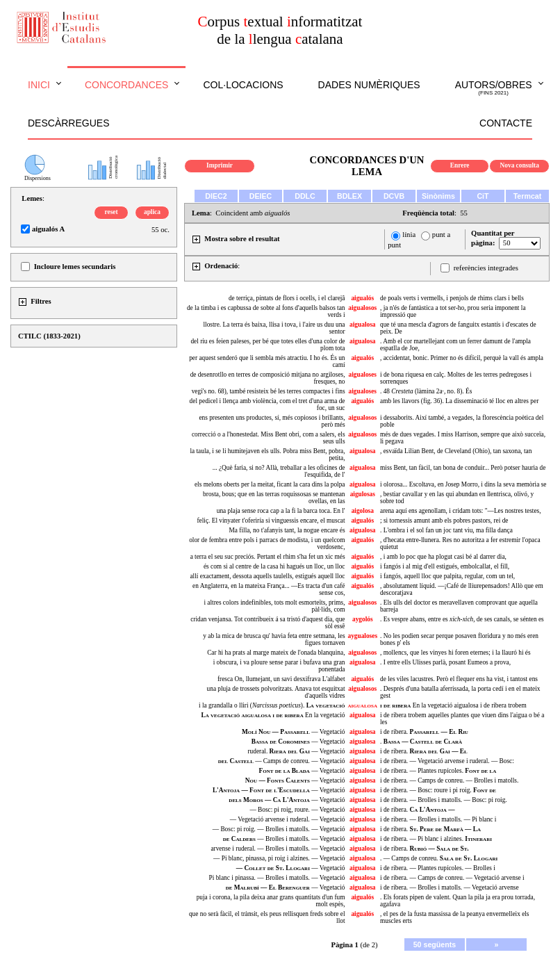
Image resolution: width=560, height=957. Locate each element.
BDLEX (349, 196)
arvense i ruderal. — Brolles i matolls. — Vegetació (278, 849)
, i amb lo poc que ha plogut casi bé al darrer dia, (443, 557)
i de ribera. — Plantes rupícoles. (438, 771)
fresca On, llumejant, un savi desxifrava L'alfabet (281, 679)
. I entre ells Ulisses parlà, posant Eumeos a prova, (445, 662)
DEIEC (261, 196)
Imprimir (220, 165)
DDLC (305, 196)
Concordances (127, 85)
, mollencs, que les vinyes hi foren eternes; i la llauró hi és (455, 653)
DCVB (394, 196)
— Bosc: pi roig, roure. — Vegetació (297, 810)
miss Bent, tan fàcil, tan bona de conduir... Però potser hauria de (463, 468)
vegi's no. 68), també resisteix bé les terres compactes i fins (269, 391)
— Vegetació (294, 732)
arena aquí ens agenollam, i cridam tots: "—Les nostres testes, (461, 511)
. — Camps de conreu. (439, 858)
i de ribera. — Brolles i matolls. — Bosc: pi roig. (444, 800)
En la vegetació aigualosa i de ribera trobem (453, 705)
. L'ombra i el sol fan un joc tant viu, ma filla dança (446, 530)
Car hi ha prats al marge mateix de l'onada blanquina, (276, 653)
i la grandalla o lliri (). (272, 705)
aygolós (363, 619)
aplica (152, 212)
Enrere (460, 165)
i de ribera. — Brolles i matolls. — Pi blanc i (438, 819)
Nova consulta (520, 165)
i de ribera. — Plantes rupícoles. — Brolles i (438, 868)
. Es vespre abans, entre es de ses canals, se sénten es (462, 619)
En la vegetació (273, 715)
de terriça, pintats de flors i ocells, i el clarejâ (287, 298)
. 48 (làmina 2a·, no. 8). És (426, 391)
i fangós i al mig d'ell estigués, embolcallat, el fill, (445, 566)
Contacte (506, 123)
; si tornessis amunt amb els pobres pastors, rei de (444, 521)
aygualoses (363, 636)
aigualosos (362, 308)
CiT (483, 196)
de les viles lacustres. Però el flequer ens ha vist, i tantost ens (459, 679)
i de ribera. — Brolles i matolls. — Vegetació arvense (450, 888)
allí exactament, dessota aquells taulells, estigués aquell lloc (267, 576)
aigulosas (363, 494)
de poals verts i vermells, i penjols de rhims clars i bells (452, 298)
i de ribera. (424, 732)
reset (112, 212)
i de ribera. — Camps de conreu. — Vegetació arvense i (452, 878)
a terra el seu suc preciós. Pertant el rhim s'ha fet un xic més (268, 557)
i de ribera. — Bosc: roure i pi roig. (438, 790)
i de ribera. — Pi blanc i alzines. (436, 839)
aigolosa (363, 511)
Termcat (528, 196)
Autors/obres (494, 88)
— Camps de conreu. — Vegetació (282, 761)
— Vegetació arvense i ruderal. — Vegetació (288, 819)
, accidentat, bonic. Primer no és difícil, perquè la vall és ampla (462, 358)
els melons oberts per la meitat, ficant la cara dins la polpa (270, 484)
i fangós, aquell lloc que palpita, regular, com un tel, (447, 576)
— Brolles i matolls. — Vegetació (284, 839)
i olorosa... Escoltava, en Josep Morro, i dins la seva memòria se (463, 484)
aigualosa (362, 325)
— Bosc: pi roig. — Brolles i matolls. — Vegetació (279, 829)
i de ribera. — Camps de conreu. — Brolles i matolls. (449, 780)
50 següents (435, 944)
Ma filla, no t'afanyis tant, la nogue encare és (287, 530)
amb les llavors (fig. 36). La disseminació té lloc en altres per (459, 401)
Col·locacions (243, 85)
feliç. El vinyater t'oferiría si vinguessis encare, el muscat (271, 521)
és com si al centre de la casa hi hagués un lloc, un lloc (274, 566)
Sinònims (438, 196)
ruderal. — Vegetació (296, 751)
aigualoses (363, 375)
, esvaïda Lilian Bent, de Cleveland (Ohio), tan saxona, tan (456, 451)
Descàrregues (68, 123)
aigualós (362, 298)
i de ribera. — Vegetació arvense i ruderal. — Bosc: (447, 761)
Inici (39, 85)
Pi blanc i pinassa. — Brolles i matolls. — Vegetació (277, 878)
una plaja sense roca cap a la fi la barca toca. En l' (281, 511)
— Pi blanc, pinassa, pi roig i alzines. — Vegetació (279, 858)
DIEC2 (216, 196)
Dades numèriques (369, 85)
